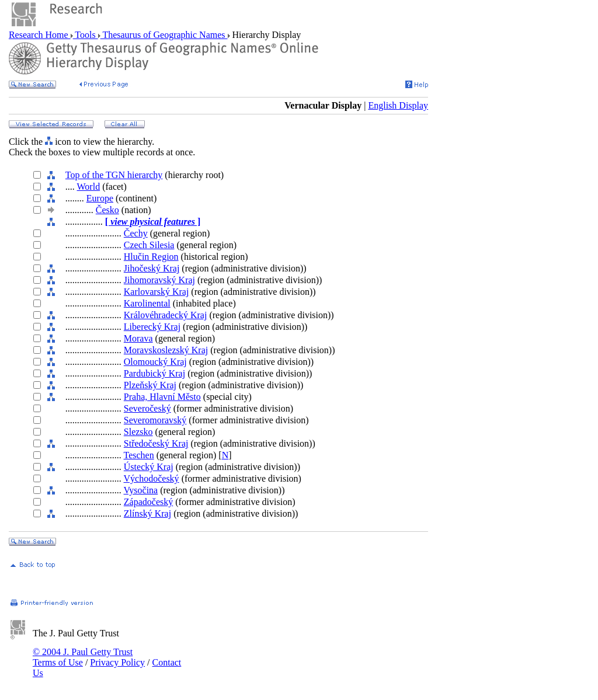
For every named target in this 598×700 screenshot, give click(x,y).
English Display (398, 105)
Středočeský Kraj (156, 443)
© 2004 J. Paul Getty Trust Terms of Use (83, 657)
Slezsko (138, 432)
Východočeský (152, 478)
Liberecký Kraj (152, 327)
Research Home (40, 35)
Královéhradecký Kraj (166, 315)
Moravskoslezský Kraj (166, 350)
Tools (86, 35)
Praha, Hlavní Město (162, 397)
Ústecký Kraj (149, 467)
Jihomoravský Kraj (159, 280)
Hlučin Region (151, 257)
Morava (138, 338)
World (89, 187)
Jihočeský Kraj (152, 268)
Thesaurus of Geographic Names (164, 35)
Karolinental (147, 303)
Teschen (139, 455)
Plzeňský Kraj (150, 385)
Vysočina (141, 490)
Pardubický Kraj (154, 373)
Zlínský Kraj (147, 513)
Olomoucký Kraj (155, 362)
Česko (107, 210)
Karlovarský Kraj (157, 292)
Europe (100, 198)
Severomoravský (155, 420)
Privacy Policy (117, 662)
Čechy (136, 233)
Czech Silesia (149, 245)
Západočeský (148, 502)
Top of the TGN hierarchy (114, 175)
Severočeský (147, 408)
